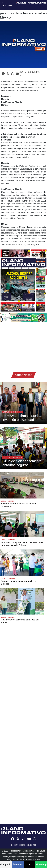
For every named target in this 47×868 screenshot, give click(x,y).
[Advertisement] (23, 346)
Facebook (18, 864)
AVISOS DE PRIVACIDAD (28, 860)
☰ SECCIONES (7, 4)
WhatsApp (41, 864)
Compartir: (6, 864)
